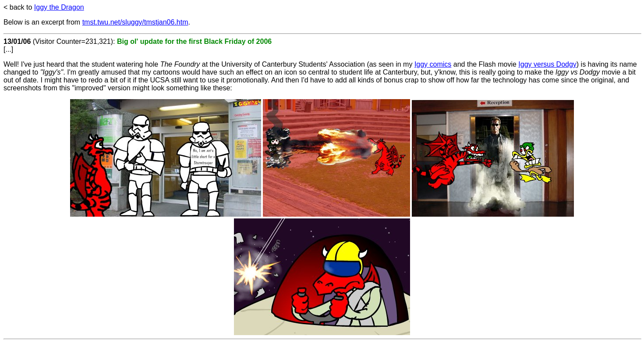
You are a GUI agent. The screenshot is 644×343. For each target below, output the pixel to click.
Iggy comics (433, 64)
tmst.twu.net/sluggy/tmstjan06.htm (135, 22)
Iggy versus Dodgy (547, 64)
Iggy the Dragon (59, 7)
